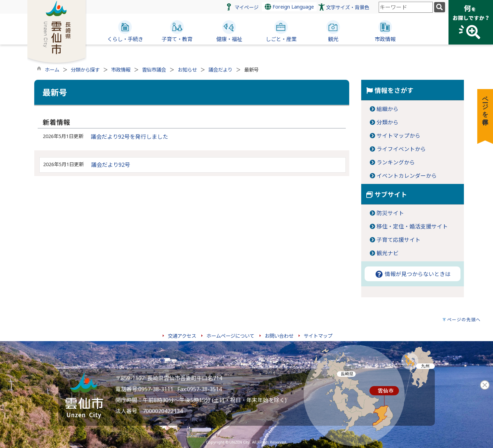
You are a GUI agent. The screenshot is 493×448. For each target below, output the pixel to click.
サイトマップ (318, 336)
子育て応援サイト (399, 240)
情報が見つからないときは (413, 274)
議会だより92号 (111, 165)
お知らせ (187, 70)
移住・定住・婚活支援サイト (412, 226)
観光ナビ (388, 253)
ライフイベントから (401, 149)
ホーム (52, 70)
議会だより (220, 70)
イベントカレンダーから (407, 176)
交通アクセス (182, 336)
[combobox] (406, 7)
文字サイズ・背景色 (347, 7)
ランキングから (396, 162)
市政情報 (121, 70)
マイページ (246, 7)
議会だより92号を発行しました (129, 137)
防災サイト (390, 213)
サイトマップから (399, 136)
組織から (388, 109)
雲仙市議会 (154, 70)
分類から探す (85, 70)
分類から (388, 122)
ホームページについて (230, 336)
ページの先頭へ (464, 320)
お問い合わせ (279, 336)
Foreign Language (289, 7)
